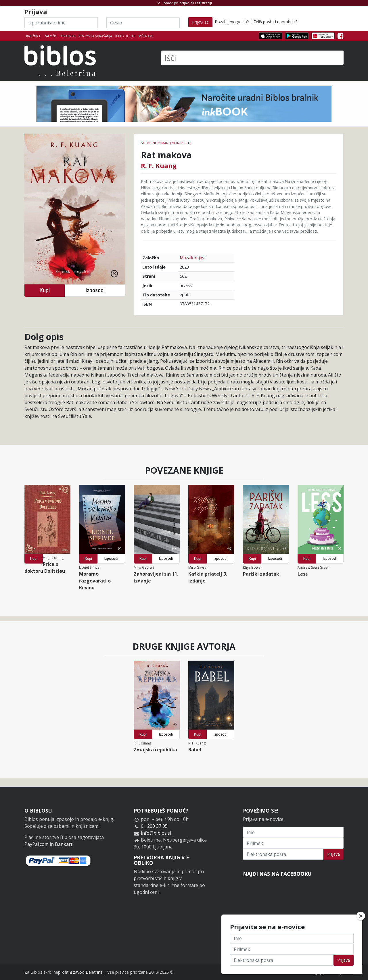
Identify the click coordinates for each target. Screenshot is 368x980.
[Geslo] (143, 23)
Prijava (333, 854)
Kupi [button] (45, 290)
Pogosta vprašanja (95, 36)
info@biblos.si (156, 833)
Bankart (64, 844)
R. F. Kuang (159, 165)
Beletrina (94, 972)
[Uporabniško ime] (61, 23)
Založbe (51, 36)
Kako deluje (125, 36)
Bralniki (68, 36)
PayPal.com (37, 844)
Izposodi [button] (95, 290)
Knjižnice (33, 36)
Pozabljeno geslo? (232, 22)
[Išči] (252, 58)
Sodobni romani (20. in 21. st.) (166, 143)
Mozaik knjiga (193, 257)
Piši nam (146, 36)
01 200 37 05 (154, 826)
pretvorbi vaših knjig (156, 878)
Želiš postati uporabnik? (275, 22)
